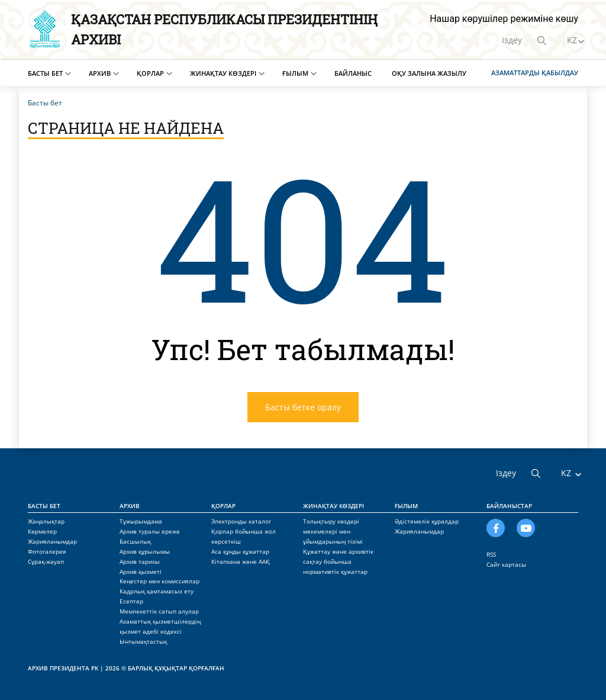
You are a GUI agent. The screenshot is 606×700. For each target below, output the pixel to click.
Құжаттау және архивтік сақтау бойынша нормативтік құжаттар (338, 561)
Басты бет (45, 73)
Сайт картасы (506, 564)
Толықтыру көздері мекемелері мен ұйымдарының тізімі (333, 531)
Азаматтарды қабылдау (535, 73)
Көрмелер (42, 531)
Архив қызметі (141, 571)
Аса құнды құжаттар (240, 551)
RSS (491, 554)
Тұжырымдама (141, 521)
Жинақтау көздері (223, 73)
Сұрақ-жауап (46, 561)
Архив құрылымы (145, 551)
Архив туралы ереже (150, 531)
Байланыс (353, 73)
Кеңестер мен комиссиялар (159, 581)
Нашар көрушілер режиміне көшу (504, 19)
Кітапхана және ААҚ (241, 561)
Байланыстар (509, 506)
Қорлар (150, 73)
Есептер (131, 601)
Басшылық (135, 541)
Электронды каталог (241, 521)
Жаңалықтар (46, 521)
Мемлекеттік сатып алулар (159, 611)
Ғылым (295, 73)
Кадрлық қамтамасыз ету (157, 591)
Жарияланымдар (52, 541)
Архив (100, 73)
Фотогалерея (47, 551)
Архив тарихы (140, 561)
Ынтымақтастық (143, 641)
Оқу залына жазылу (429, 73)
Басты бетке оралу (303, 407)
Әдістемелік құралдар (427, 521)
